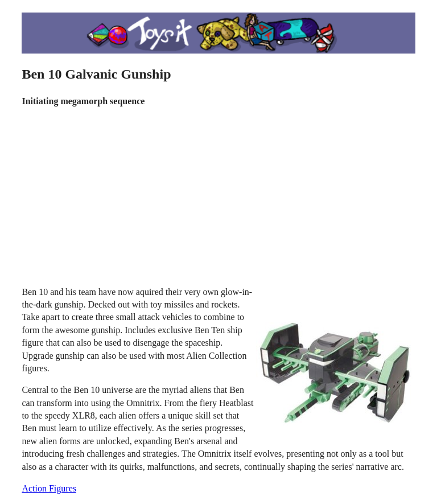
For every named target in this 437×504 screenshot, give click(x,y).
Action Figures (49, 488)
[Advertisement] (219, 197)
